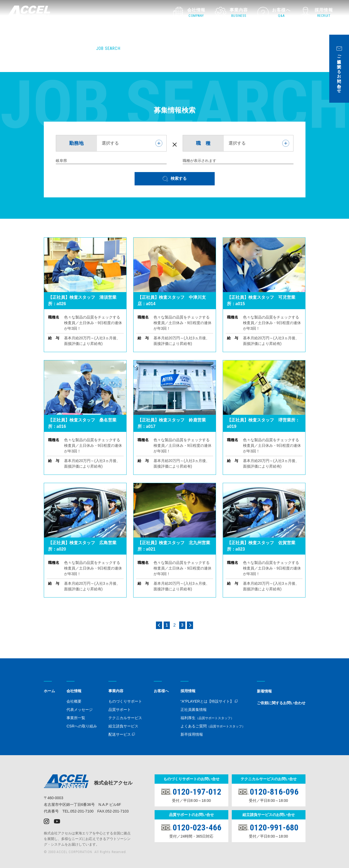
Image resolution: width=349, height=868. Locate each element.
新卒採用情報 (192, 734)
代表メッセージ (80, 710)
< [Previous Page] (159, 625)
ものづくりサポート (125, 701)
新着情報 (264, 691)
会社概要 (74, 701)
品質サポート (120, 710)
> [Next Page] (190, 625)
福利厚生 (207, 718)
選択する (110, 143)
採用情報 (188, 691)
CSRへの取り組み (82, 726)
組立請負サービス (123, 726)
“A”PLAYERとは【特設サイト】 (207, 701)
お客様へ (161, 691)
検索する (179, 178)
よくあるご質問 (213, 726)
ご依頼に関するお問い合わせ (281, 703)
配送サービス (120, 734)
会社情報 (74, 691)
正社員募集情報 (194, 710)
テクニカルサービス (125, 718)
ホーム (49, 691)
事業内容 (116, 691)
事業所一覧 (76, 718)
